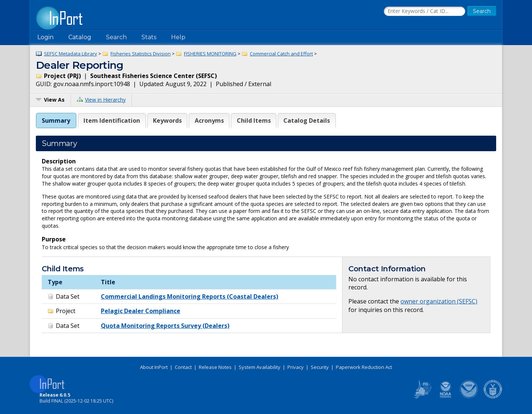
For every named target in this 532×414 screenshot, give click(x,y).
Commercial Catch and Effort (281, 54)
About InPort (154, 367)
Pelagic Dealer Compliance (141, 311)
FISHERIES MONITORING (210, 54)
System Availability (260, 367)
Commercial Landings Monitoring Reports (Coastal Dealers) (190, 296)
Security (320, 367)
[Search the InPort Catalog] (424, 11)
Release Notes (215, 367)
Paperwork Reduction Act (364, 367)
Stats (149, 37)
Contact (183, 367)
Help (178, 37)
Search (116, 37)
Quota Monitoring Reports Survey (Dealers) (165, 326)
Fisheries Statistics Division (141, 54)
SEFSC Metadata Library (71, 54)
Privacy (296, 367)
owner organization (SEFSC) (439, 301)
